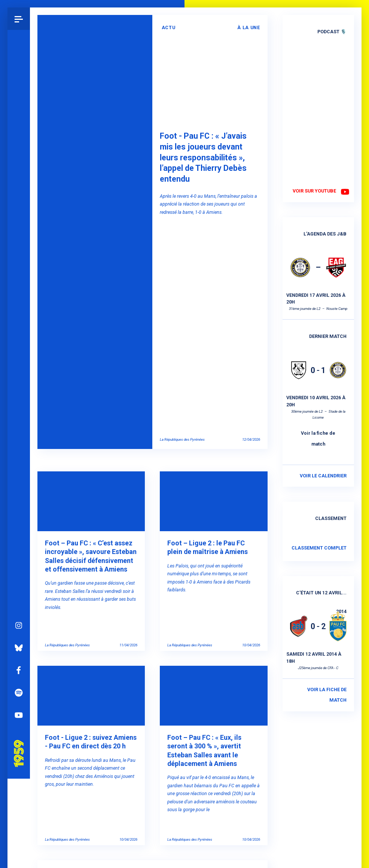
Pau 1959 (21, 665)
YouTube (19, 635)
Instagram (19, 546)
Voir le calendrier (323, 476)
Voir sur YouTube (314, 191)
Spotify (19, 613)
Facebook (19, 591)
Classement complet (319, 548)
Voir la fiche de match (318, 438)
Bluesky (19, 568)
